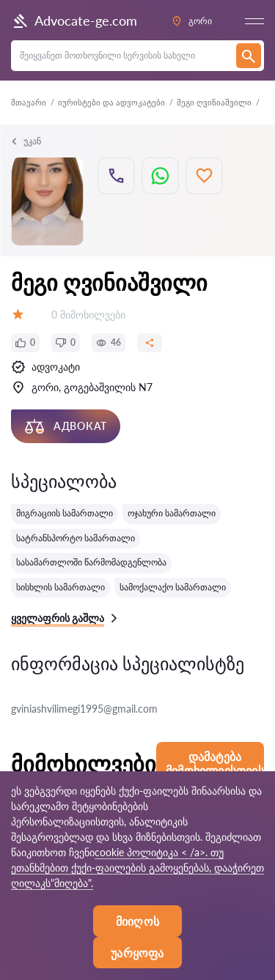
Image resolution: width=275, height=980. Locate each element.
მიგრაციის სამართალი (65, 513)
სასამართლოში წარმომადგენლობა (91, 562)
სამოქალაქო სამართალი (173, 587)
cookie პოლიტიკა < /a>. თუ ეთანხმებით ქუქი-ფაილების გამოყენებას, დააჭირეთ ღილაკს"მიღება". (137, 868)
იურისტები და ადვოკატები (111, 102)
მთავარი (29, 102)
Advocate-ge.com (74, 21)
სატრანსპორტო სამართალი (76, 538)
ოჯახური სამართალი (172, 513)
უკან (26, 141)
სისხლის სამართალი (60, 587)
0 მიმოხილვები (88, 315)
